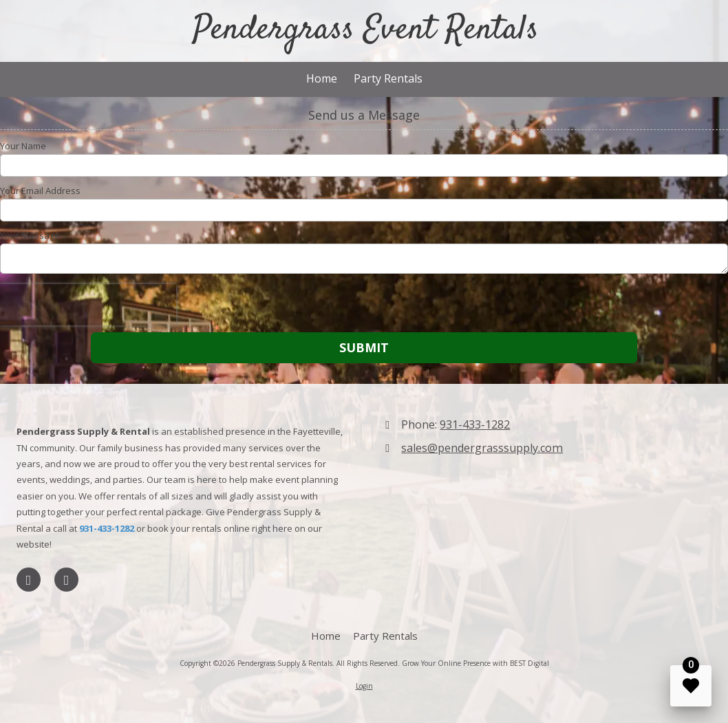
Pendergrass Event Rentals (365, 30)
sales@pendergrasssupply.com (482, 448)
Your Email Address (40, 191)
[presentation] (88, 305)
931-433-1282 (475, 424)
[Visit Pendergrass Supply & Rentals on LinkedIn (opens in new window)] (29, 580)
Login (364, 686)
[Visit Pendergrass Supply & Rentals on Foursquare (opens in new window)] (66, 580)
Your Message (30, 235)
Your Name (23, 146)
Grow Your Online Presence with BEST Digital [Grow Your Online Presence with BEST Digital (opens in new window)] (475, 663)
